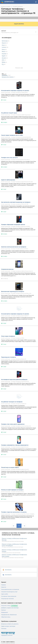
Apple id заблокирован (8, 180)
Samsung (6, 41)
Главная (3, 585)
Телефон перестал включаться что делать (14, 512)
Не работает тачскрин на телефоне (12, 402)
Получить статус (6, 606)
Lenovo (5, 47)
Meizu (5, 52)
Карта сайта (5, 594)
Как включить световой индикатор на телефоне (16, 202)
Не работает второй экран (9, 113)
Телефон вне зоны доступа (9, 158)
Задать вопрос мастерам (8, 626)
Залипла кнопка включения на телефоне (14, 247)
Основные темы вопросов (9, 596)
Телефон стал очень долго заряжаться (13, 424)
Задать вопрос (19, 24)
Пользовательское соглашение (10, 590)
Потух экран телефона (8, 336)
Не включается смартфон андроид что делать (15, 91)
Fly (4, 64)
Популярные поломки (7, 599)
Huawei (5, 54)
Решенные (6, 75)
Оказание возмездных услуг (9, 592)
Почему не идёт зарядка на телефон (12, 490)
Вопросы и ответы (7, 7)
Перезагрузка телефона (8, 357)
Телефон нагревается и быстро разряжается (15, 445)
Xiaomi (5, 43)
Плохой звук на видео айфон (10, 468)
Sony (4, 49)
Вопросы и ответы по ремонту (10, 624)
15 (19, 526)
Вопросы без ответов (8, 77)
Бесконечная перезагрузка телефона (13, 292)
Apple (5, 56)
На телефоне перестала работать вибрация (14, 380)
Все (4, 74)
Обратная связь (6, 617)
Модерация (5, 612)
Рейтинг (4, 610)
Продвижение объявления (9, 615)
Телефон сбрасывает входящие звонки (13, 225)
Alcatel (5, 58)
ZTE (4, 60)
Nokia (4, 62)
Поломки (4, 629)
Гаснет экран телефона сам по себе (12, 135)
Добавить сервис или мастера (10, 608)
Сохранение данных (7, 269)
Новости (4, 587)
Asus (4, 45)
